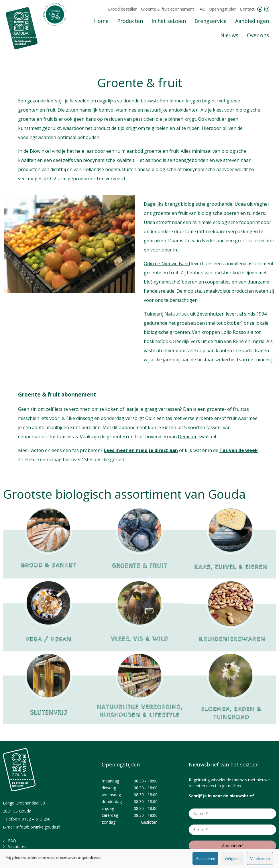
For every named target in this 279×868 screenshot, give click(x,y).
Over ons (258, 35)
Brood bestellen (123, 9)
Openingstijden (223, 9)
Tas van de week (239, 450)
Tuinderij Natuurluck (166, 314)
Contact (247, 9)
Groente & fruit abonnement (167, 9)
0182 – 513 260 (36, 819)
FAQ (201, 9)
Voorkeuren (260, 859)
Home (101, 21)
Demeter (187, 437)
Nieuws (229, 35)
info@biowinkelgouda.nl (38, 827)
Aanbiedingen (252, 21)
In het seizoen (169, 21)
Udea (240, 204)
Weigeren (232, 859)
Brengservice (211, 21)
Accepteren (205, 859)
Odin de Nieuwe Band (167, 263)
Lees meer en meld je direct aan (141, 450)
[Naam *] (232, 814)
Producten (130, 21)
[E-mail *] (232, 830)
